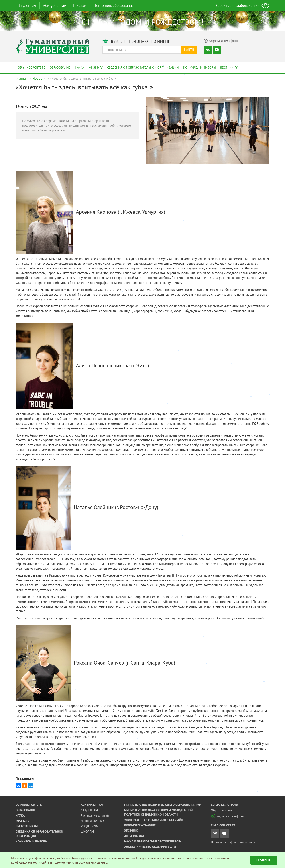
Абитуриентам (55, 6)
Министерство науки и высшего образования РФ (162, 805)
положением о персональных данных (80, 862)
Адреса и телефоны (228, 816)
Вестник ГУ (229, 67)
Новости (39, 78)
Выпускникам (27, 826)
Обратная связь (222, 810)
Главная (22, 78)
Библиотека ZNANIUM (140, 825)
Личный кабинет (92, 821)
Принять (264, 860)
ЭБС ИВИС (131, 831)
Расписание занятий (95, 815)
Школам (80, 6)
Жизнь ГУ (96, 67)
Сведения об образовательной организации (143, 67)
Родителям (90, 826)
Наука (80, 67)
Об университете (32, 67)
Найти (189, 49)
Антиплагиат (134, 836)
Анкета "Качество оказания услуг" (151, 847)
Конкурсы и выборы (199, 67)
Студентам (27, 6)
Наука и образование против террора (153, 841)
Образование (60, 67)
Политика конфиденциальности (233, 842)
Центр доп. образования (114, 6)
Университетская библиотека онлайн (154, 820)
